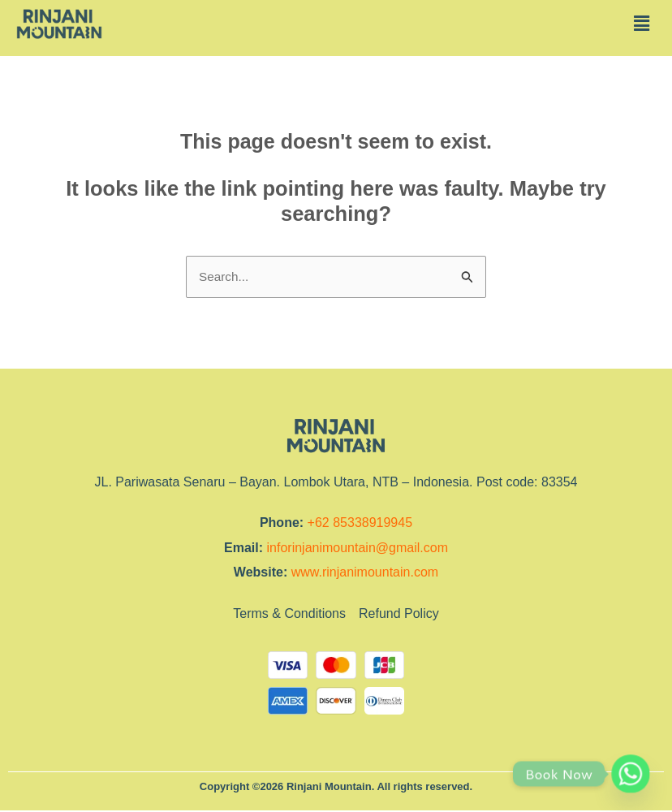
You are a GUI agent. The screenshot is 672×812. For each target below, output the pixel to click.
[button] (642, 24)
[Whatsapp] (631, 774)
